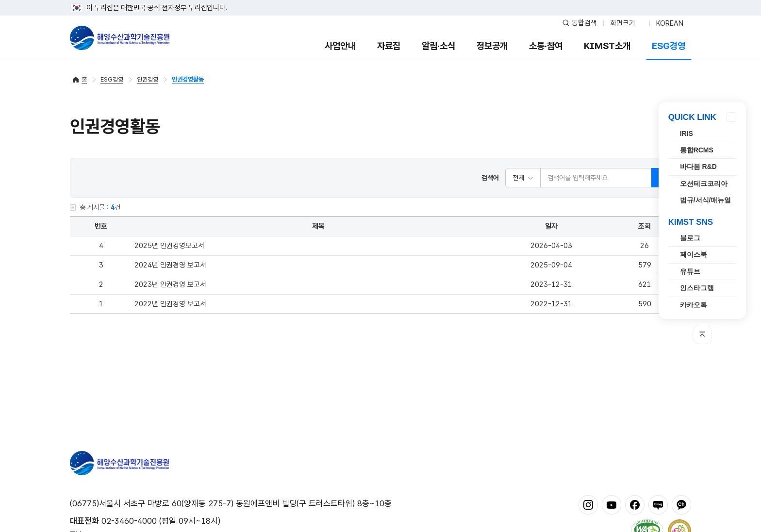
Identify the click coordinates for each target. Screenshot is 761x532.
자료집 (389, 46)
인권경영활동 (188, 79)
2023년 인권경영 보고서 (170, 284)
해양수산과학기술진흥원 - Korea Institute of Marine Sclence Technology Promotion (120, 38)
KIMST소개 (607, 46)
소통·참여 (546, 46)
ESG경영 (669, 46)
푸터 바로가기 (381, 0)
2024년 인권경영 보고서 (170, 265)
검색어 (490, 178)
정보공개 (492, 46)
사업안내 (340, 46)
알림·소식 (438, 46)
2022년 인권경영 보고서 (170, 304)
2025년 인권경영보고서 (169, 246)
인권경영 (148, 79)
